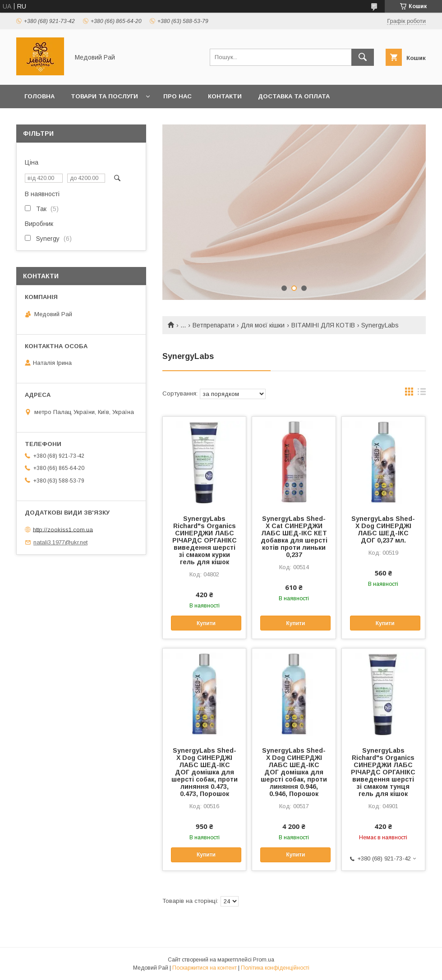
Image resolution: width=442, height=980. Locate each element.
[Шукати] (363, 57)
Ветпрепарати (214, 325)
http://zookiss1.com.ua (63, 529)
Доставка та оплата (294, 96)
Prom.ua (264, 960)
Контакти (225, 96)
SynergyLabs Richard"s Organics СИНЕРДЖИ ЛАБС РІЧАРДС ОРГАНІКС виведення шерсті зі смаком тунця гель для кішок (383, 772)
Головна (39, 96)
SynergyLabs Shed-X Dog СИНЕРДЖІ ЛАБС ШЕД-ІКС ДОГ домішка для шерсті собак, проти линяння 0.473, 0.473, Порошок (205, 772)
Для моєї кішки (263, 325)
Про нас (177, 96)
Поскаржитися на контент (205, 968)
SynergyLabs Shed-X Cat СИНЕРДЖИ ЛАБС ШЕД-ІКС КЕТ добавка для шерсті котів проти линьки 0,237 (294, 537)
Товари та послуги (104, 96)
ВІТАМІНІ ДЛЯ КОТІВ (323, 325)
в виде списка (422, 394)
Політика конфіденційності (275, 968)
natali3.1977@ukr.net (60, 542)
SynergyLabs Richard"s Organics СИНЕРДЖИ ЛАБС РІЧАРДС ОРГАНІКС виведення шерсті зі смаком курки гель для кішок (205, 540)
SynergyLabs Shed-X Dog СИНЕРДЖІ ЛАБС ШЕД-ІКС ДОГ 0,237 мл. (383, 529)
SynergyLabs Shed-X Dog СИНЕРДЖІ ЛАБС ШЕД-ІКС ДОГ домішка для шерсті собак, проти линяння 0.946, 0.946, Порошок (294, 772)
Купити (206, 623)
